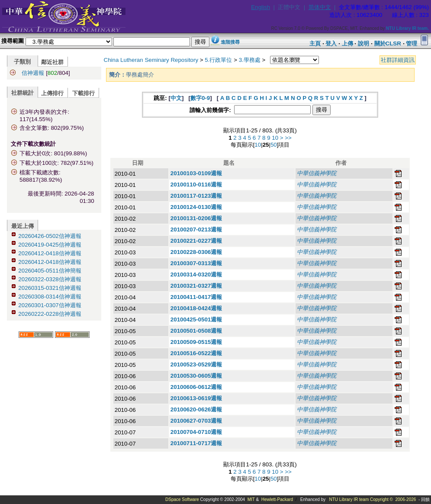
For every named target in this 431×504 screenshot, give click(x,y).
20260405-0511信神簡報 (50, 271)
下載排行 (84, 93)
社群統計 (23, 93)
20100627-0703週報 (196, 421)
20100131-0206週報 (196, 218)
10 (275, 138)
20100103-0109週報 (196, 173)
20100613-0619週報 (196, 398)
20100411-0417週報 (196, 297)
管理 (412, 43)
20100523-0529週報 (196, 364)
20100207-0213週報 (196, 230)
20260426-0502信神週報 (50, 236)
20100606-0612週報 (196, 387)
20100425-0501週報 (196, 319)
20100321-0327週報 (196, 286)
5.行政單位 (218, 60)
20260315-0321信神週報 (50, 288)
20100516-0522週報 (196, 353)
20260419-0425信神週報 (50, 245)
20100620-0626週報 (196, 409)
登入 (331, 43)
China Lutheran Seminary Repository (151, 60)
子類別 (22, 62)
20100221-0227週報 (196, 241)
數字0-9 (200, 98)
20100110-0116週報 (196, 185)
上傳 (347, 43)
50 (274, 145)
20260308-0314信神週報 (50, 297)
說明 (363, 43)
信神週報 (33, 73)
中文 (176, 98)
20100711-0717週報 (196, 443)
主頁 (315, 43)
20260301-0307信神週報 (50, 305)
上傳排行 (52, 93)
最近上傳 (23, 226)
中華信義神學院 (317, 173)
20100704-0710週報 (196, 432)
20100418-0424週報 (196, 308)
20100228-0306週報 (196, 252)
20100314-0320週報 (196, 274)
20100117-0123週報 (196, 196)
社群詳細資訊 (398, 60)
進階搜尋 (230, 42)
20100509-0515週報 (196, 342)
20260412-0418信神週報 (50, 253)
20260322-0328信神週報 (50, 279)
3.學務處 (250, 60)
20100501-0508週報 (196, 331)
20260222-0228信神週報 (50, 314)
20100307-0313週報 (196, 263)
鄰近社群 (52, 62)
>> (288, 138)
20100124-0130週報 (196, 207)
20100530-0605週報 (196, 376)
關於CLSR (388, 43)
